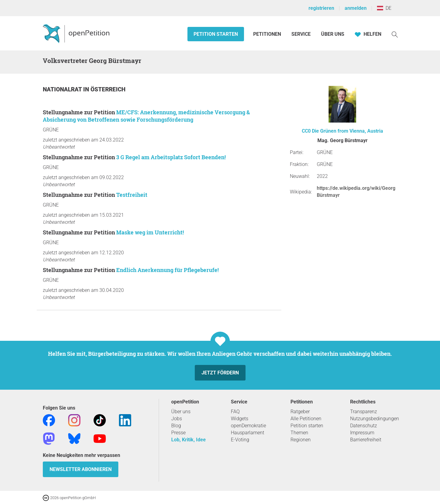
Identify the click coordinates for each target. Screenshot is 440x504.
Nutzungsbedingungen (375, 419)
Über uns (181, 412)
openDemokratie (248, 426)
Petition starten (216, 34)
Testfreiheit (132, 195)
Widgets (240, 419)
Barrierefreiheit (366, 440)
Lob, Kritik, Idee (189, 440)
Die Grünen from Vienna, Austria (348, 131)
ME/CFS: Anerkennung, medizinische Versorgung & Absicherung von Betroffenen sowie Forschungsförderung (146, 116)
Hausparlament (248, 433)
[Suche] (395, 34)
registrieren (321, 8)
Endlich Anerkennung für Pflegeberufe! (167, 270)
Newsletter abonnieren (81, 469)
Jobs (177, 419)
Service (301, 34)
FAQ (235, 412)
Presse (178, 433)
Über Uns (333, 34)
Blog (176, 426)
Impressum (362, 433)
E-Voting (240, 440)
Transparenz (364, 412)
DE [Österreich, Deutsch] (384, 8)
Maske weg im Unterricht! (150, 232)
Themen (299, 433)
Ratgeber (300, 412)
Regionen (301, 440)
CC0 (306, 131)
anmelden (356, 8)
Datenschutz (364, 426)
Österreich (108, 89)
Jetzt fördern (220, 373)
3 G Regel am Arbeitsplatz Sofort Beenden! (171, 157)
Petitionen (268, 34)
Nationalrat (63, 89)
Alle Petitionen (306, 419)
